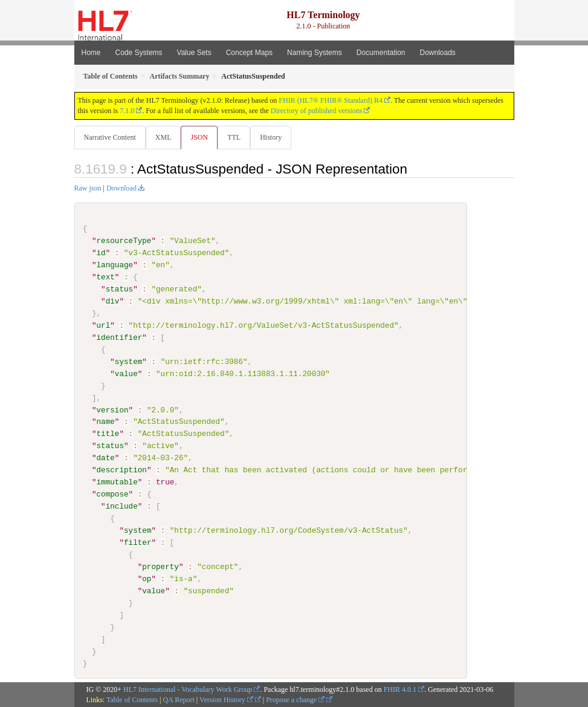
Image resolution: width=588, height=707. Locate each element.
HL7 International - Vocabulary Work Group (188, 689)
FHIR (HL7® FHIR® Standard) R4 (331, 100)
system (128, 362)
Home (91, 53)
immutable (117, 482)
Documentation (381, 53)
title (108, 434)
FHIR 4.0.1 (400, 689)
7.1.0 (127, 111)
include (122, 506)
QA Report (179, 700)
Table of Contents (132, 700)
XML (163, 137)
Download (121, 188)
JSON (199, 137)
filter (137, 542)
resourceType (124, 241)
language (115, 265)
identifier (120, 337)
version (113, 409)
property (160, 566)
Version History (226, 700)
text (106, 277)
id (101, 253)
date (106, 458)
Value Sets (194, 53)
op (147, 578)
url (104, 325)
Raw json (88, 188)
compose (113, 494)
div (113, 301)
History (271, 137)
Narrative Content (110, 137)
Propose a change (295, 700)
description (122, 470)
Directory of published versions (317, 111)
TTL (234, 137)
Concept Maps (249, 53)
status (119, 289)
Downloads (438, 53)
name (106, 422)
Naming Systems (315, 53)
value (126, 373)
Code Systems (139, 53)
